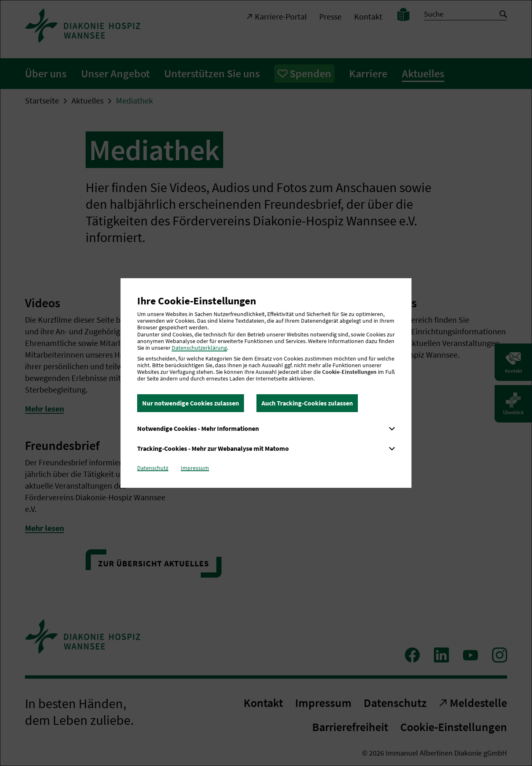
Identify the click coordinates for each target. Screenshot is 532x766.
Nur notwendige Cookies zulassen (191, 403)
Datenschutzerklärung (199, 348)
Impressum (195, 468)
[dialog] (266, 383)
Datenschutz (153, 468)
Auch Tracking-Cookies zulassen (307, 403)
